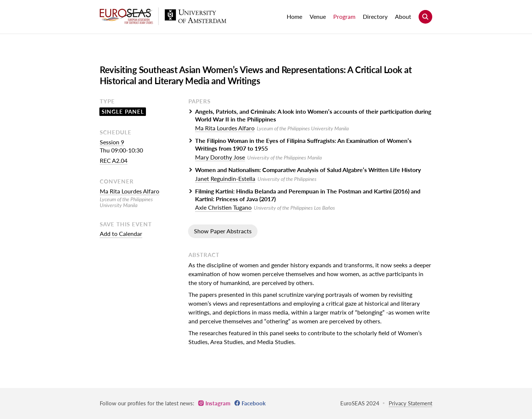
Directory (375, 16)
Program (344, 16)
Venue (318, 16)
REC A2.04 (114, 160)
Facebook (254, 403)
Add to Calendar (121, 233)
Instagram (218, 403)
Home (294, 16)
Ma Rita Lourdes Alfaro (129, 191)
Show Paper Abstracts (223, 231)
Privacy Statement (410, 403)
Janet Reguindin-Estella (225, 178)
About (403, 16)
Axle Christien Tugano (223, 207)
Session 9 (112, 142)
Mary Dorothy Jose (220, 157)
